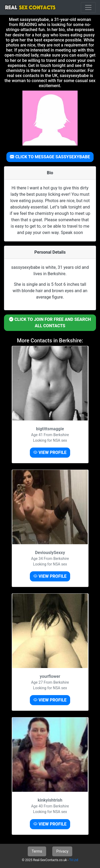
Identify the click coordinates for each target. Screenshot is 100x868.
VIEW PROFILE (50, 452)
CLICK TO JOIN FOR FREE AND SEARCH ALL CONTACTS (50, 323)
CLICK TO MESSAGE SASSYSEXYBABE (50, 157)
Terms (37, 851)
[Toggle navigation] (88, 7)
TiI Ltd (74, 860)
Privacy (62, 851)
